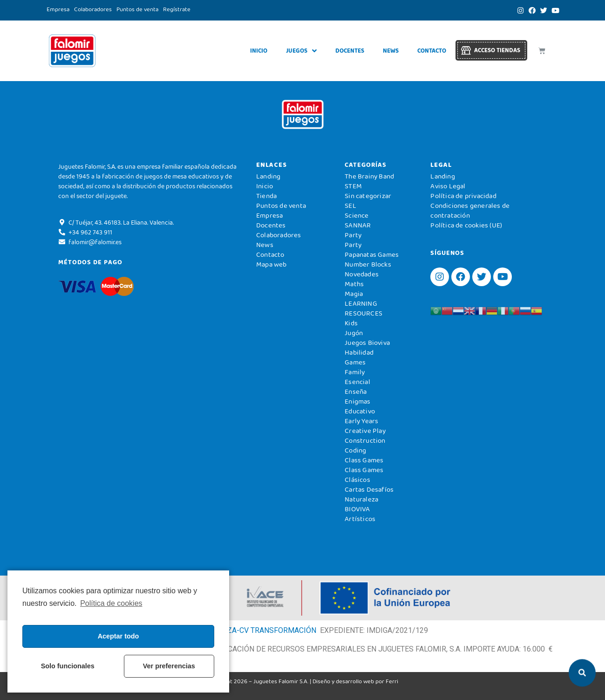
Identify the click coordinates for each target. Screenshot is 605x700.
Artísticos (360, 519)
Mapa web (272, 264)
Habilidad (359, 352)
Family (355, 372)
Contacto (432, 51)
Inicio (259, 51)
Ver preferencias (169, 666)
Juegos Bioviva (367, 343)
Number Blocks (368, 264)
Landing (268, 176)
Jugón (354, 333)
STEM (353, 186)
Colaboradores (93, 9)
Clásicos (357, 480)
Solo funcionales (68, 666)
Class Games (364, 460)
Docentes (350, 51)
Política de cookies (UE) (466, 225)
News (391, 51)
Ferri (392, 681)
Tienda (266, 196)
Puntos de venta (137, 9)
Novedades (362, 274)
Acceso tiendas (497, 50)
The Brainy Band (369, 176)
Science (357, 215)
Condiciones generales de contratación (470, 210)
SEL (350, 206)
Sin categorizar (368, 196)
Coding (355, 450)
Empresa (58, 9)
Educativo (360, 411)
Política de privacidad (463, 196)
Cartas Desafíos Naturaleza (369, 494)
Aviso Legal (448, 186)
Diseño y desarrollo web (343, 681)
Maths (354, 284)
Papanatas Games (372, 254)
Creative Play (365, 431)
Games (355, 362)
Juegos (301, 51)
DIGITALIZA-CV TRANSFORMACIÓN (257, 630)
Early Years (361, 421)
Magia (354, 294)
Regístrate (177, 9)
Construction (365, 440)
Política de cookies (111, 603)
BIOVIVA (357, 509)
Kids (351, 323)
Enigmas (357, 401)
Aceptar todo (119, 636)
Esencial (357, 382)
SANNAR (358, 225)
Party (353, 235)
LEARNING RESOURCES (364, 308)
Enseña (356, 391)
